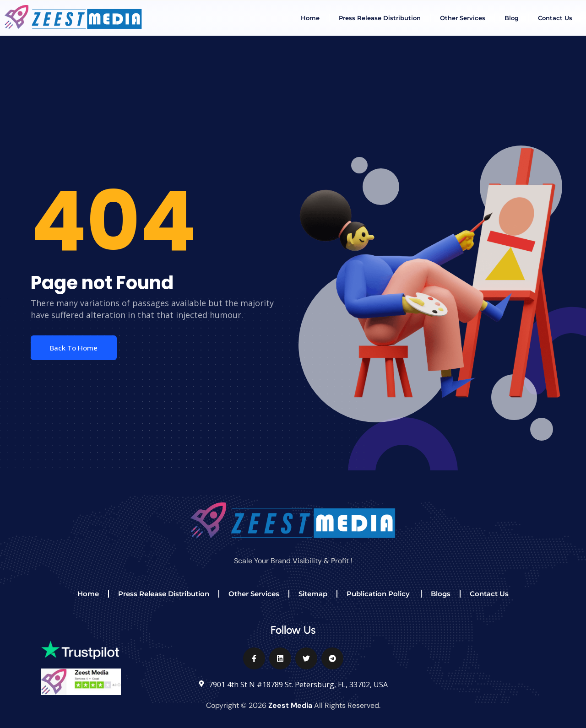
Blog (512, 18)
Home (310, 18)
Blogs (441, 594)
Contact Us (555, 18)
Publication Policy (379, 594)
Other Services (463, 18)
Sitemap (313, 594)
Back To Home (74, 348)
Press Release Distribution (380, 18)
